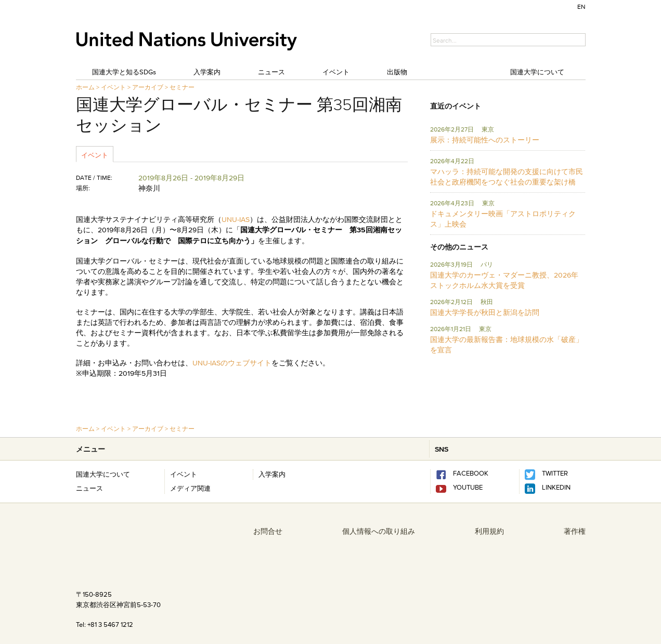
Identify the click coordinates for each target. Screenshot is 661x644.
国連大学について (537, 72)
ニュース (271, 72)
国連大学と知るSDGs (124, 72)
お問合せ (268, 531)
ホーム (85, 87)
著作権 (575, 531)
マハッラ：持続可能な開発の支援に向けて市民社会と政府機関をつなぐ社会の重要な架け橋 (507, 177)
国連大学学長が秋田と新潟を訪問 (485, 312)
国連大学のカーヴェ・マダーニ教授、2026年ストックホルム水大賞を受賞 (504, 280)
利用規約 (489, 531)
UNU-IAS (236, 219)
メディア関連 (190, 488)
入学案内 (207, 72)
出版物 (397, 72)
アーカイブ (148, 87)
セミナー (182, 87)
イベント (336, 72)
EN (581, 6)
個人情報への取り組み (379, 531)
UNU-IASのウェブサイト (232, 363)
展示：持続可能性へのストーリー (485, 140)
